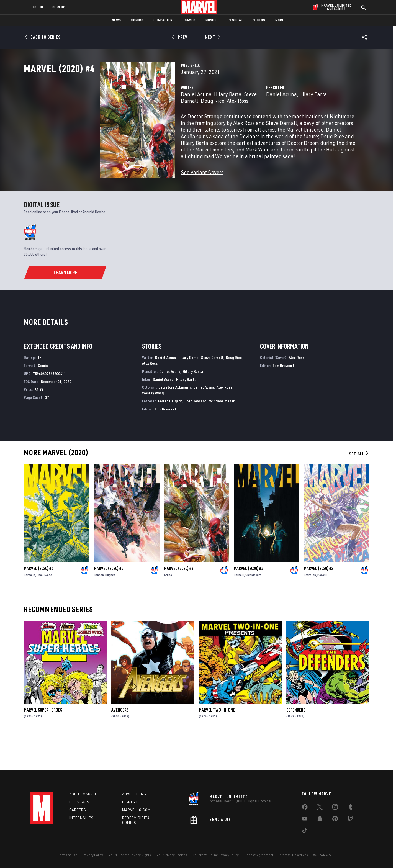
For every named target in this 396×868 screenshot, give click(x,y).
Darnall (239, 608)
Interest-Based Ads (293, 855)
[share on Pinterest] (335, 820)
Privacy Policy (93, 855)
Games (190, 20)
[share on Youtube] (305, 820)
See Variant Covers (149, 190)
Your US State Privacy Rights (130, 855)
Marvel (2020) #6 (38, 602)
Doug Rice (234, 391)
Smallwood (44, 608)
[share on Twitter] (320, 808)
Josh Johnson (196, 434)
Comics (137, 20)
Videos (259, 20)
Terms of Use (68, 855)
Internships (81, 818)
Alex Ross (151, 125)
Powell (322, 608)
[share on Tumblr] (350, 808)
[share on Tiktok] (305, 831)
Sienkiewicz (254, 608)
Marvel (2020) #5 (109, 602)
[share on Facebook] (305, 808)
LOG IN (38, 7)
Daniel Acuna (143, 118)
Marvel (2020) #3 (248, 602)
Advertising (134, 794)
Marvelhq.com (136, 810)
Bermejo (29, 608)
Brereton (310, 608)
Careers (78, 810)
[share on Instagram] (335, 808)
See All (359, 487)
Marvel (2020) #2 (318, 602)
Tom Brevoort (165, 442)
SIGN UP (59, 7)
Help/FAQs (79, 802)
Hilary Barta (174, 118)
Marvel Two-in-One (217, 743)
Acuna (168, 608)
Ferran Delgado (170, 434)
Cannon (99, 608)
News (116, 20)
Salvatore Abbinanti (175, 421)
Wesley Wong (153, 426)
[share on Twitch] (350, 820)
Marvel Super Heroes (43, 743)
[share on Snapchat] (320, 820)
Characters (164, 20)
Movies (211, 20)
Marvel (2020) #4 (179, 602)
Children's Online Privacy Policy (216, 855)
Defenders (296, 743)
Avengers (120, 743)
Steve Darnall (206, 118)
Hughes (110, 608)
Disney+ (130, 802)
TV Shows (236, 20)
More (280, 20)
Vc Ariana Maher (222, 434)
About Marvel (83, 794)
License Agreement (259, 855)
